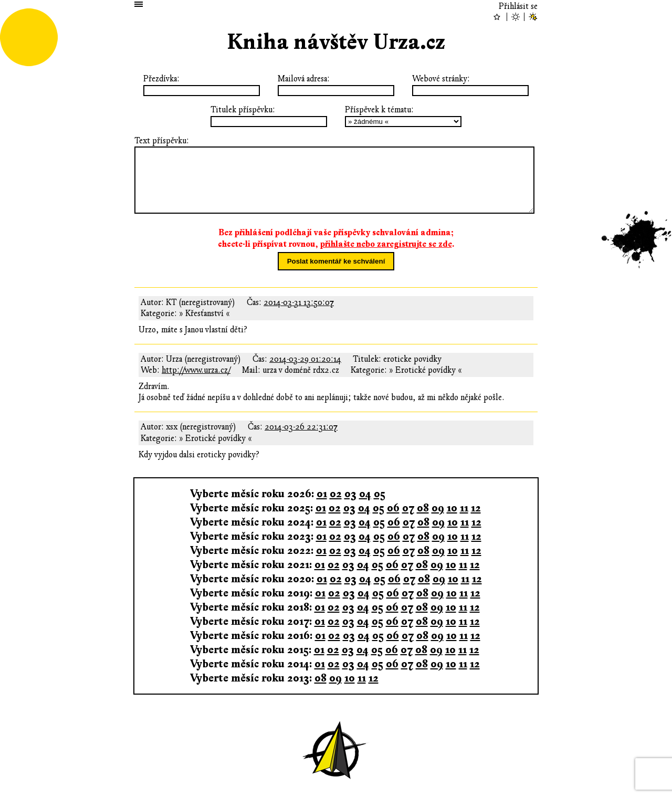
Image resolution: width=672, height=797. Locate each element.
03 (350, 494)
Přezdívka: (161, 79)
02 (336, 494)
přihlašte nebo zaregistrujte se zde (386, 244)
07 (408, 508)
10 (452, 508)
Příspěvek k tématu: (379, 110)
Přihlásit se (518, 6)
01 (322, 494)
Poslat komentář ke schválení (336, 261)
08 (423, 508)
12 (476, 508)
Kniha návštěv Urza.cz (336, 42)
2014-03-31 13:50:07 (299, 302)
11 (464, 508)
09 (438, 508)
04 (365, 494)
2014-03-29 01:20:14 (305, 359)
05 (380, 494)
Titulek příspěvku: (243, 110)
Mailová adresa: (304, 79)
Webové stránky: (441, 79)
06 (393, 508)
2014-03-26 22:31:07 (301, 427)
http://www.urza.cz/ (196, 370)
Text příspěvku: (162, 141)
